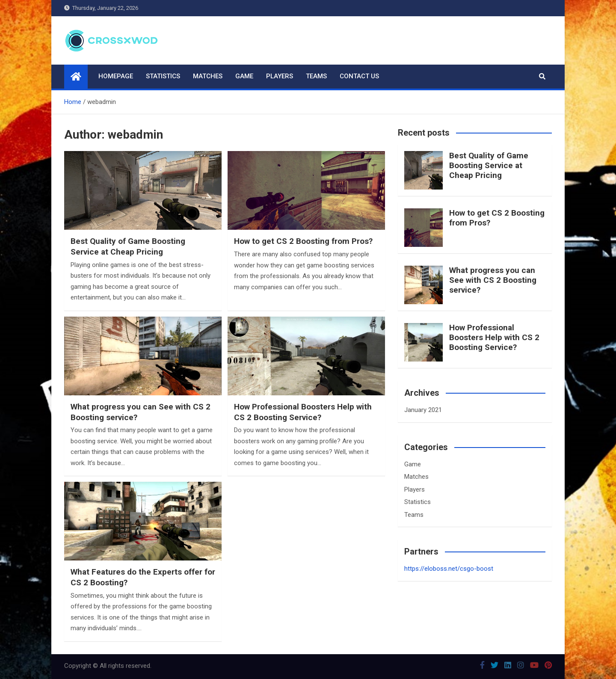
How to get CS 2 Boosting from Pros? (303, 241)
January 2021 (423, 410)
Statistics (163, 76)
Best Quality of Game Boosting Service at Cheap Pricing (128, 246)
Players (280, 76)
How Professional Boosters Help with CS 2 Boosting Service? (303, 412)
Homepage (116, 76)
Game (244, 76)
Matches (208, 76)
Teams (316, 76)
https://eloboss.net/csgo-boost (449, 569)
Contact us (359, 76)
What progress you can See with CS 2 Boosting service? (493, 280)
